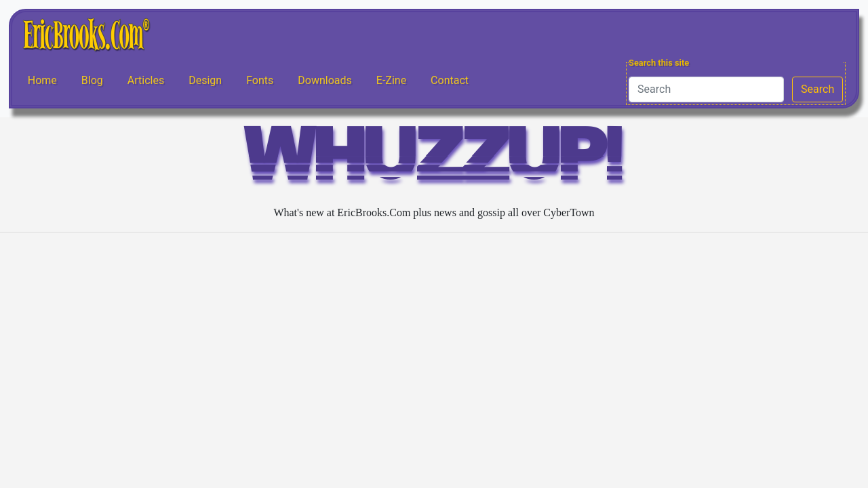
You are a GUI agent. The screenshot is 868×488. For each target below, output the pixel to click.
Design (205, 80)
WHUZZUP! (434, 160)
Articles (146, 80)
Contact (450, 80)
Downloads (324, 80)
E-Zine (391, 80)
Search (817, 89)
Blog (92, 80)
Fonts (260, 80)
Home (42, 80)
